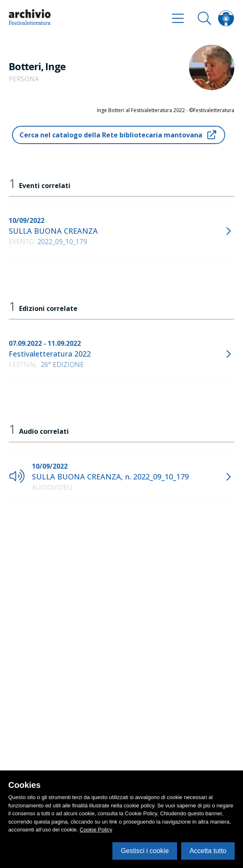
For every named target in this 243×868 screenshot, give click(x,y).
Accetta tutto (208, 851)
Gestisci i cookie (145, 851)
